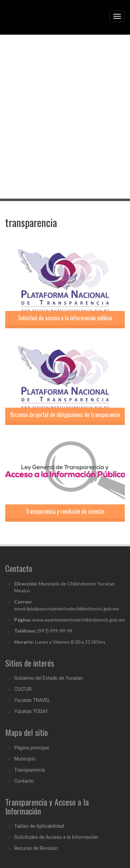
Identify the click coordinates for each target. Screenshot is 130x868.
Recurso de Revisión (36, 848)
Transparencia (29, 770)
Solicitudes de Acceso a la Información (56, 837)
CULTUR (23, 689)
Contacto (24, 781)
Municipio (25, 759)
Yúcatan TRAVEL (32, 700)
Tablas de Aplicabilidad (39, 826)
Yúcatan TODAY (31, 711)
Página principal (32, 748)
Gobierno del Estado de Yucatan (49, 678)
